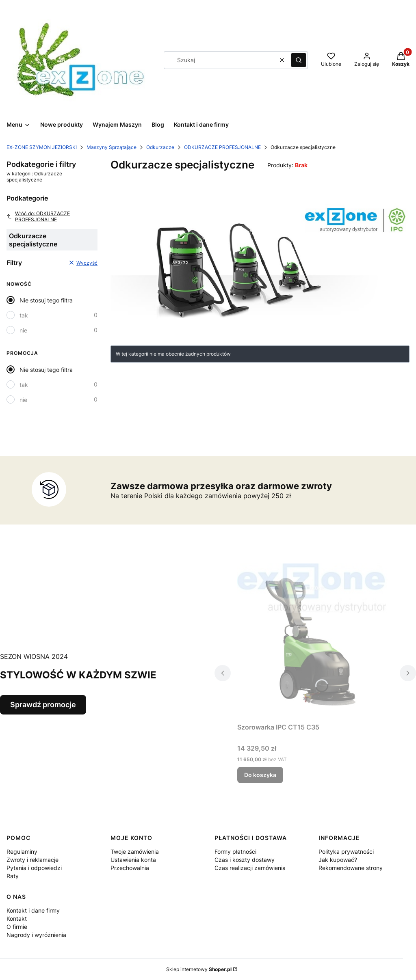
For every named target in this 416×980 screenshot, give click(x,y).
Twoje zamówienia (135, 852)
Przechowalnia (130, 868)
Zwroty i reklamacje (32, 860)
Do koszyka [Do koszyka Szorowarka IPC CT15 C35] (260, 775)
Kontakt (17, 918)
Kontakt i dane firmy (33, 910)
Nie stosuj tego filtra (46, 300)
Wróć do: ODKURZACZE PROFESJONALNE (38, 216)
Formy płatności (235, 852)
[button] (299, 60)
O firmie (17, 927)
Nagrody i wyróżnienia (36, 935)
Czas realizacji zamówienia (250, 868)
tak (24, 315)
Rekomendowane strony (351, 868)
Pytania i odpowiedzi (34, 868)
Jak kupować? (338, 860)
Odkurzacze (160, 147)
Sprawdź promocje (43, 705)
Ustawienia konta (133, 860)
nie (23, 330)
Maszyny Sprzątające (112, 147)
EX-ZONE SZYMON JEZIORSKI (42, 147)
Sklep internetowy (199, 969)
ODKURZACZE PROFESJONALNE (222, 147)
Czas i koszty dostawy (245, 860)
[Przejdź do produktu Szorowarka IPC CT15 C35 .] (315, 641)
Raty (13, 876)
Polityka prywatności (346, 852)
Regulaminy (22, 852)
